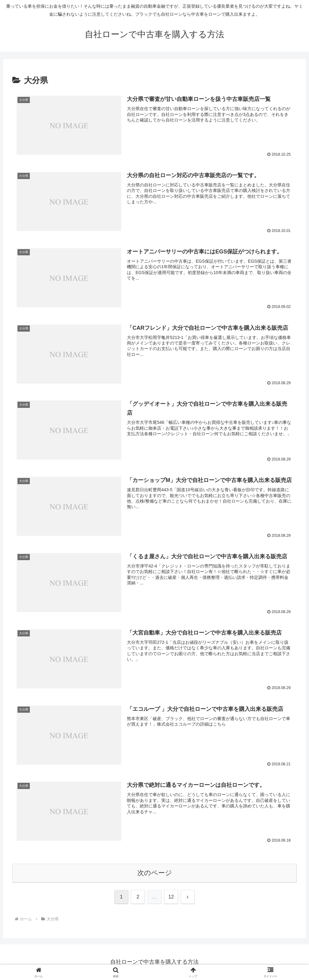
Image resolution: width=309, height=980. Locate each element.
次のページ (155, 873)
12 (171, 897)
